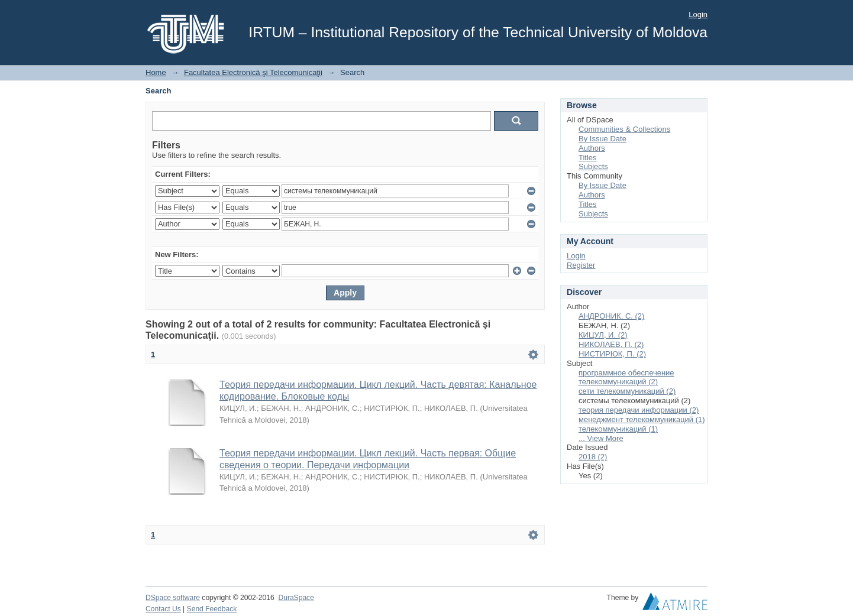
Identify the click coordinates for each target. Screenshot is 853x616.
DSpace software (173, 598)
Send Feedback (212, 609)
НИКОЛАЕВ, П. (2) (611, 344)
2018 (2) (593, 457)
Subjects (593, 166)
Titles (588, 158)
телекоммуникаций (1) (618, 429)
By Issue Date (602, 139)
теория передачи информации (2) (639, 410)
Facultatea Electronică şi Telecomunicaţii (253, 72)
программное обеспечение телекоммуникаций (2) (626, 377)
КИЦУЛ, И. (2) (603, 335)
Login (698, 14)
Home (156, 72)
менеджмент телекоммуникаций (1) (642, 419)
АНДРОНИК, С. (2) (611, 316)
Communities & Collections (624, 129)
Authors (592, 148)
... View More (601, 438)
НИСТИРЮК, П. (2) (612, 354)
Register (581, 265)
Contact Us (163, 609)
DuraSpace (296, 598)
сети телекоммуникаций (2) (627, 391)
